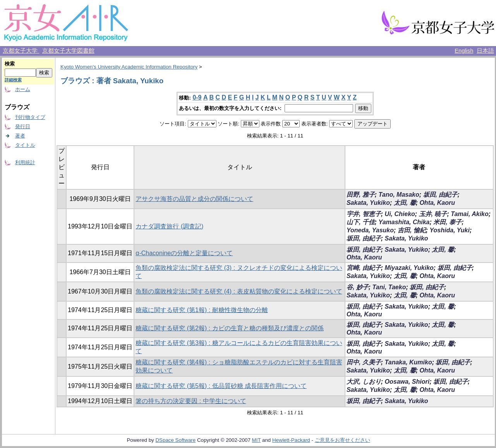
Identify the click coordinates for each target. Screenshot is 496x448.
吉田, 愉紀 (412, 230)
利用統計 (25, 162)
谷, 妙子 (358, 287)
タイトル (25, 145)
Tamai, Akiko (470, 214)
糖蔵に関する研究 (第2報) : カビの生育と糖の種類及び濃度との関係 (229, 328)
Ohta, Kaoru (437, 203)
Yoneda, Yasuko (370, 230)
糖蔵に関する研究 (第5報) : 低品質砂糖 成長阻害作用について (221, 386)
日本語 (485, 51)
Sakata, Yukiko (368, 203)
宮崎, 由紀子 (364, 268)
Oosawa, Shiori (407, 382)
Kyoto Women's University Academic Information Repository (129, 67)
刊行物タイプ (30, 117)
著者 (20, 136)
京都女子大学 (21, 51)
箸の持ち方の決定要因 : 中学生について (191, 401)
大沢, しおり (364, 382)
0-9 (197, 97)
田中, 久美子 (364, 362)
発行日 (23, 126)
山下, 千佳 (361, 222)
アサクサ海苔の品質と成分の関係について (194, 199)
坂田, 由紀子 (440, 195)
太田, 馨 (405, 203)
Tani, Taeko (389, 287)
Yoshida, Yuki (449, 230)
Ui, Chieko (400, 214)
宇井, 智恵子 (364, 214)
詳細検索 (13, 80)
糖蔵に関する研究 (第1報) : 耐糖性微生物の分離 (202, 310)
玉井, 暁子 (433, 214)
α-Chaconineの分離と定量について (184, 253)
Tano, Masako (399, 195)
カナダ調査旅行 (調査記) (169, 226)
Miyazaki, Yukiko (409, 268)
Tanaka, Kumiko (408, 362)
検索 (10, 64)
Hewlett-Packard (291, 440)
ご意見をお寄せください (342, 440)
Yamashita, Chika (404, 222)
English (464, 51)
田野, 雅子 (361, 195)
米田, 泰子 (447, 222)
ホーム (23, 89)
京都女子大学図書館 (68, 51)
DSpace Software (175, 440)
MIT (257, 440)
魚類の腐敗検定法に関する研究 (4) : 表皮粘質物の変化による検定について (239, 291)
